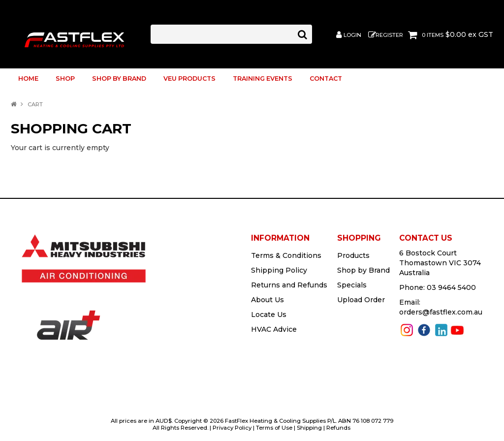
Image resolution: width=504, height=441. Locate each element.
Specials (352, 285)
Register (389, 35)
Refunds (338, 428)
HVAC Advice (274, 329)
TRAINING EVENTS (263, 79)
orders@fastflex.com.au (441, 312)
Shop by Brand (119, 79)
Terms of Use (274, 428)
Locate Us (269, 315)
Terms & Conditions (286, 255)
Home (28, 79)
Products (353, 255)
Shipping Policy (279, 270)
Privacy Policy (232, 428)
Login (352, 35)
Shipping (309, 428)
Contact (326, 79)
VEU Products (189, 79)
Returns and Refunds (289, 285)
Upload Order (361, 300)
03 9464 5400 (451, 287)
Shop (65, 79)
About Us (268, 300)
